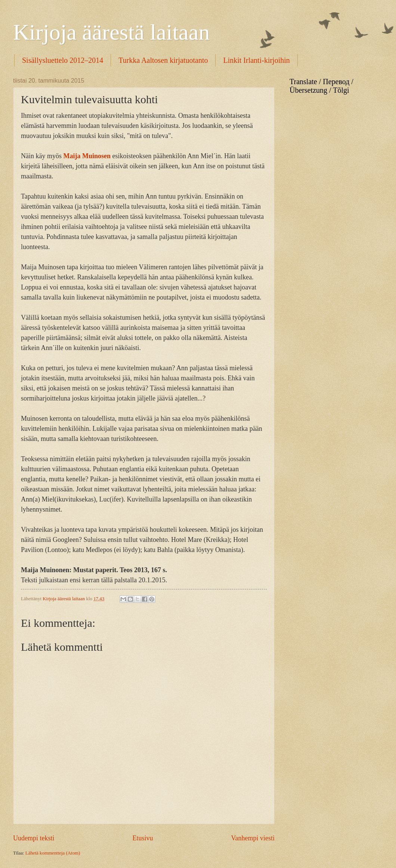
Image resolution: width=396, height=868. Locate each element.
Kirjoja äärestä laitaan (111, 32)
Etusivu (143, 838)
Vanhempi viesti (253, 838)
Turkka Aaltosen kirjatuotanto (163, 60)
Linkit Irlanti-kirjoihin (256, 60)
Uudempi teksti (34, 838)
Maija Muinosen (87, 156)
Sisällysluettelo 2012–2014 (63, 60)
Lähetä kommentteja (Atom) (53, 853)
